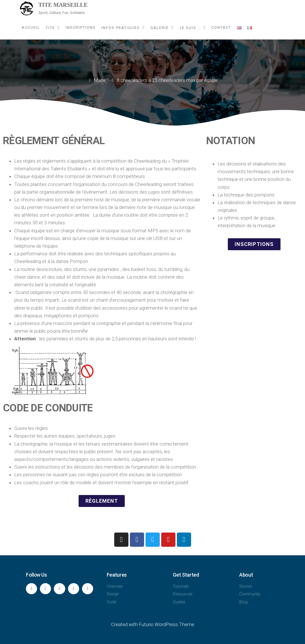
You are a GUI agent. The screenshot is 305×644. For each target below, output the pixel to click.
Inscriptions (81, 27)
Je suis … (190, 28)
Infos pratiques (121, 28)
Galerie (159, 28)
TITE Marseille (63, 5)
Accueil (31, 27)
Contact (221, 27)
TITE (50, 28)
